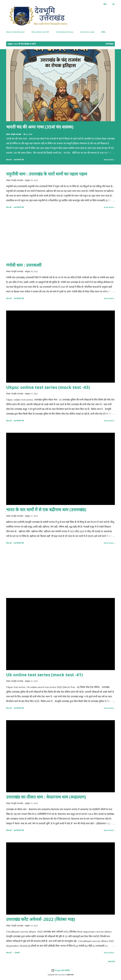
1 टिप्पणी (17, 953)
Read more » (109, 160)
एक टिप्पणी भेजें (19, 160)
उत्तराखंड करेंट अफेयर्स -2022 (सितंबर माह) (41, 919)
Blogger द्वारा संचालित (61, 970)
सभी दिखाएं (110, 44)
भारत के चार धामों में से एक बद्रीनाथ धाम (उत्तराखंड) (46, 510)
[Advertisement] (60, 236)
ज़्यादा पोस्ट (111, 961)
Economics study (87, 32)
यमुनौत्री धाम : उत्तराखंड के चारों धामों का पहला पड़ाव (47, 174)
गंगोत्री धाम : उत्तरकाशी (24, 265)
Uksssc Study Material (15, 32)
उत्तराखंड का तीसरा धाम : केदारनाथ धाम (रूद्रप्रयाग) (46, 797)
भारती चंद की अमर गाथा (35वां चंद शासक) (40, 127)
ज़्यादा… (104, 32)
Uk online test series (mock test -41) (44, 675)
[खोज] (105, 4)
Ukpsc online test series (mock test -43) (48, 387)
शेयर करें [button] (9, 160)
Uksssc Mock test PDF (40, 32)
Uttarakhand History (65, 32)
